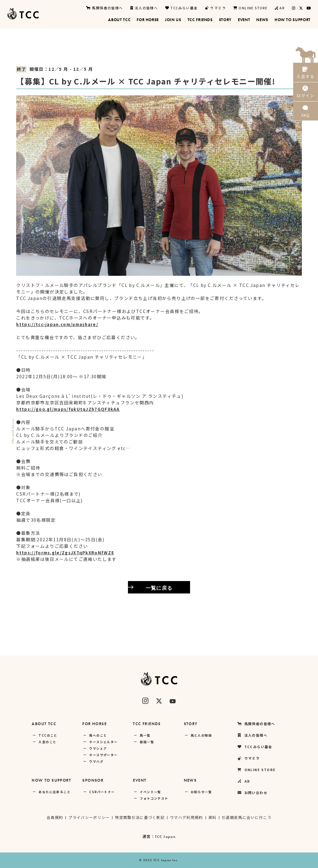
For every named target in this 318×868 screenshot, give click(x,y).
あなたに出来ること (55, 792)
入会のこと (47, 742)
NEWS (190, 780)
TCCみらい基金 (181, 8)
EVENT (140, 780)
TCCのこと (48, 735)
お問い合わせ (252, 793)
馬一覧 (145, 735)
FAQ (306, 118)
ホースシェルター (103, 742)
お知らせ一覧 (201, 792)
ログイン (306, 96)
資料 (213, 817)
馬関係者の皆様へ (104, 8)
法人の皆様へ (144, 8)
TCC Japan (165, 837)
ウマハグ (96, 761)
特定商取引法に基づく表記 (140, 817)
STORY (191, 724)
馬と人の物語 (201, 735)
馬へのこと (98, 735)
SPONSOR (93, 780)
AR (280, 8)
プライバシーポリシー (89, 817)
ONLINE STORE (250, 8)
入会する (306, 74)
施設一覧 (147, 742)
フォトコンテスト (154, 798)
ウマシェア (98, 748)
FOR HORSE (94, 724)
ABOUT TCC (44, 724)
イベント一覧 (150, 792)
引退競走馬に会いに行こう (247, 817)
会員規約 (54, 817)
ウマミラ (215, 8)
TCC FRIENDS (147, 724)
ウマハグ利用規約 (186, 817)
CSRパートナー (102, 792)
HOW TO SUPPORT (51, 780)
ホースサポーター (103, 755)
